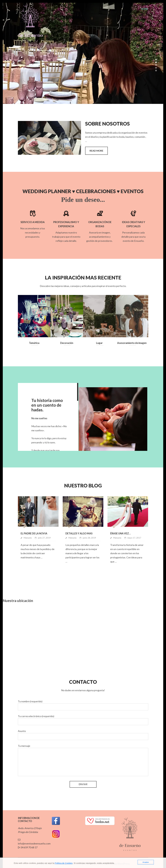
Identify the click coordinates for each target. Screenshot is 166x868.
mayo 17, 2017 (134, 538)
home (145, 9)
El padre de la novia (34, 533)
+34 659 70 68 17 (28, 847)
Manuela (28, 538)
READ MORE (96, 151)
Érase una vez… (121, 533)
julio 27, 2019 (44, 538)
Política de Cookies (64, 863)
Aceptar (146, 862)
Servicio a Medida (33, 222)
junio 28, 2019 (89, 538)
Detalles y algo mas (79, 533)
